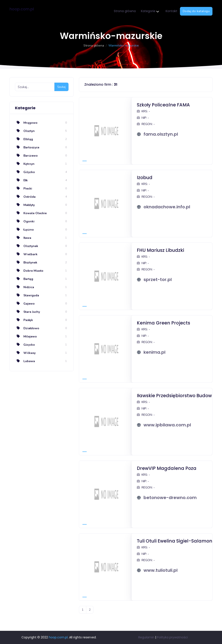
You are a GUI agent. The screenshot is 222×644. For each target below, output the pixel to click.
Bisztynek (26, 263)
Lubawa (25, 361)
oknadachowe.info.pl (167, 207)
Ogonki (25, 221)
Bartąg (24, 279)
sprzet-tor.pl (158, 279)
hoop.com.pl (22, 9)
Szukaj (61, 87)
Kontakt (171, 11)
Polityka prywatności (172, 637)
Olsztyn (25, 131)
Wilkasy (25, 353)
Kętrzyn (25, 164)
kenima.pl (154, 352)
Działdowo (27, 328)
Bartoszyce (27, 147)
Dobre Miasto (29, 271)
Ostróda (25, 197)
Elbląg (24, 139)
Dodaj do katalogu (196, 11)
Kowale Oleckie (31, 213)
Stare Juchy (27, 312)
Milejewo (26, 336)
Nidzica (24, 287)
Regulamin (146, 637)
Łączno (24, 230)
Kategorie (150, 11)
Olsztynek (27, 246)
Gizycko (25, 345)
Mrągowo (26, 123)
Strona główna (125, 11)
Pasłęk (24, 320)
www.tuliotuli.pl (161, 570)
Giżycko (25, 172)
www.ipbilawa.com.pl (167, 425)
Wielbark (26, 254)
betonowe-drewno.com (170, 498)
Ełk (21, 180)
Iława (23, 238)
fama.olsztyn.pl (161, 134)
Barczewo (26, 156)
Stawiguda (27, 295)
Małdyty (25, 205)
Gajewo (25, 304)
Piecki (24, 189)
